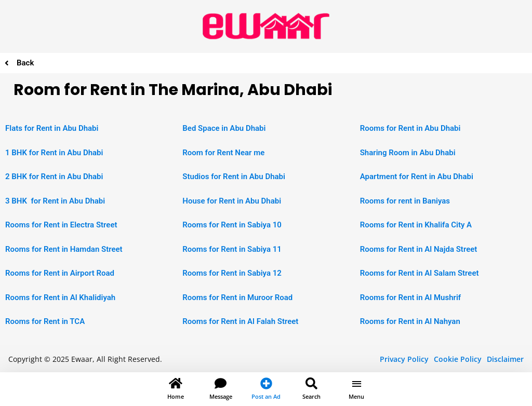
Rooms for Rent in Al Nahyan (410, 321)
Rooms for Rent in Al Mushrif (411, 297)
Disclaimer (505, 359)
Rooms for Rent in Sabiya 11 (232, 249)
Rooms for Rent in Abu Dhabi (410, 128)
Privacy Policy (404, 359)
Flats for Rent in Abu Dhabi (52, 128)
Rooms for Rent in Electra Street (61, 225)
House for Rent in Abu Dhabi (232, 201)
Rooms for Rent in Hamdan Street (64, 249)
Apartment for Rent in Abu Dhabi (417, 177)
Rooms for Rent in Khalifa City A (416, 225)
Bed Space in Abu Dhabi (224, 128)
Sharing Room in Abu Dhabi (408, 153)
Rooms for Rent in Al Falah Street (240, 321)
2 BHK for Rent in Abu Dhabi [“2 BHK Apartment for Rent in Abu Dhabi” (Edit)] (54, 177)
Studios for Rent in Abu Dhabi (234, 177)
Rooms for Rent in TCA (45, 321)
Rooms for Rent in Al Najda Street (419, 249)
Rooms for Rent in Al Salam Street (420, 273)
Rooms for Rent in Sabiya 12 (232, 273)
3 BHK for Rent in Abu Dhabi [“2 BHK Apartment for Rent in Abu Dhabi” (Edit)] (55, 201)
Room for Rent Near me (223, 153)
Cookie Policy (458, 359)
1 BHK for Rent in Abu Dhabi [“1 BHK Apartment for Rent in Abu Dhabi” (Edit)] (54, 153)
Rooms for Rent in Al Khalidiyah (60, 297)
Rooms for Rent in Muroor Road (237, 297)
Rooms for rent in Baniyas (405, 201)
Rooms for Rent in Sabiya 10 (232, 225)
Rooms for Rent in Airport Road (60, 273)
